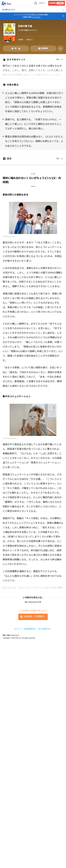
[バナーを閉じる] (63, 16)
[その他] (60, 48)
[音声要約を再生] (16, 48)
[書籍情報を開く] (43, 48)
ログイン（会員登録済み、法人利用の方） (33, 629)
